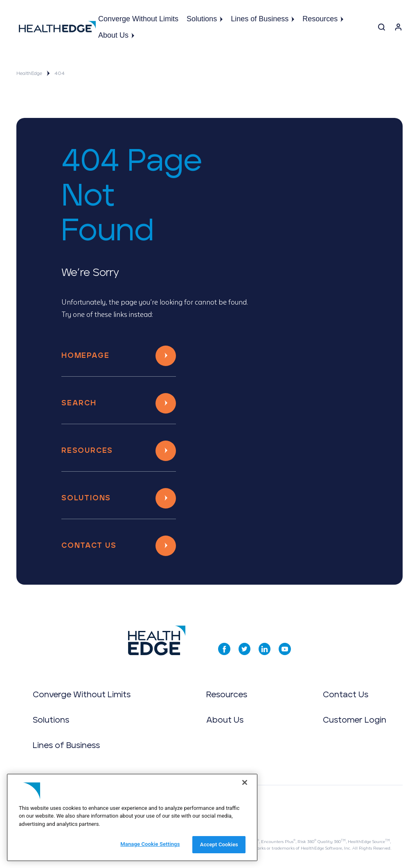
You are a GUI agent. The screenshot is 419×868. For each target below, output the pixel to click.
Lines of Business (262, 19)
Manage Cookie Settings (150, 844)
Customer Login (355, 720)
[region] (132, 817)
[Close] (245, 782)
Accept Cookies (219, 844)
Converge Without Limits (138, 19)
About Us (116, 35)
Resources (323, 19)
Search (79, 403)
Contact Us (89, 546)
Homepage (85, 356)
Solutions (205, 19)
